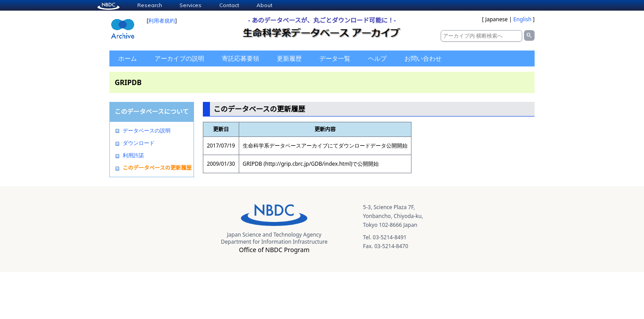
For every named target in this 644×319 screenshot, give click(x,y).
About (264, 5)
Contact (229, 5)
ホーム (128, 58)
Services (190, 5)
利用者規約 (162, 21)
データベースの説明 (147, 131)
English (522, 19)
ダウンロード (139, 143)
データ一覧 (335, 58)
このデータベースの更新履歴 (157, 168)
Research (150, 5)
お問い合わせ (423, 58)
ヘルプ (377, 58)
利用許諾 (133, 156)
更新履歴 (289, 58)
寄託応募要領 (241, 58)
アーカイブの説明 (179, 58)
